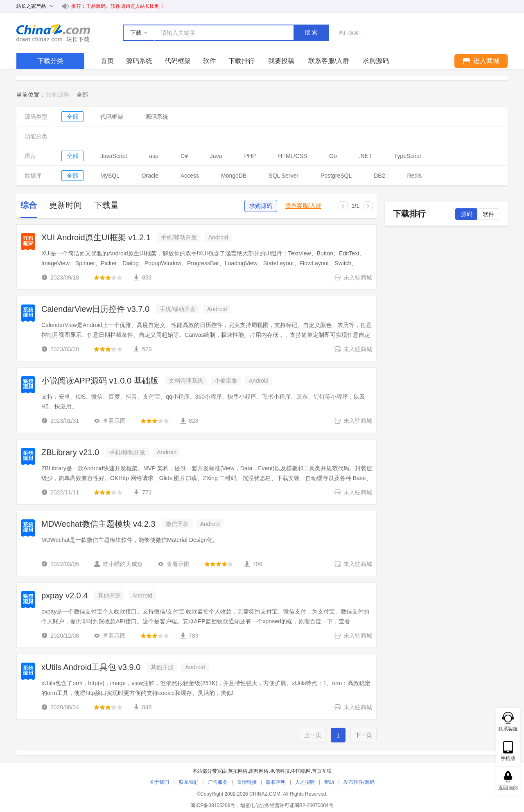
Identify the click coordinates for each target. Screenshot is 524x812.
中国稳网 (301, 771)
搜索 (312, 32)
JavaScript (114, 156)
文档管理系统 (186, 381)
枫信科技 (280, 771)
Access (190, 176)
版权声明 (276, 782)
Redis (414, 176)
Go (333, 156)
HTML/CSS (292, 156)
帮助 (329, 782)
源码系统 (139, 61)
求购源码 (261, 206)
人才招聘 (305, 782)
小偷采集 (226, 381)
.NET (366, 156)
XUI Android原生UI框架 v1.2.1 (96, 237)
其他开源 (109, 595)
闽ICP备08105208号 (213, 805)
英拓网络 (238, 771)
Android (218, 237)
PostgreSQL (336, 176)
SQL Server (283, 176)
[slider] (108, 277)
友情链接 (247, 782)
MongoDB (234, 176)
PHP (250, 156)
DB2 (379, 176)
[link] (82, 95)
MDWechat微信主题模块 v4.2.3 (98, 524)
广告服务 (218, 782)
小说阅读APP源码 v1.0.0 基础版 (100, 381)
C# (184, 156)
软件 (210, 61)
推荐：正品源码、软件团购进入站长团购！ (118, 6)
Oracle (150, 176)
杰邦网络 (259, 771)
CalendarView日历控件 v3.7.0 (95, 309)
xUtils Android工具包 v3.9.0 (91, 667)
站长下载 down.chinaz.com (53, 33)
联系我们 (189, 782)
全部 (72, 117)
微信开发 (177, 524)
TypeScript (408, 156)
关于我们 (159, 782)
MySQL (110, 176)
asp (154, 156)
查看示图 (110, 421)
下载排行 (242, 61)
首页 (107, 61)
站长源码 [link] (58, 95)
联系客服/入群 (303, 206)
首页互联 (322, 771)
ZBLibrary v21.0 (70, 452)
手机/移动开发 (179, 237)
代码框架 (178, 61)
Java (216, 156)
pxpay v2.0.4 (64, 595)
